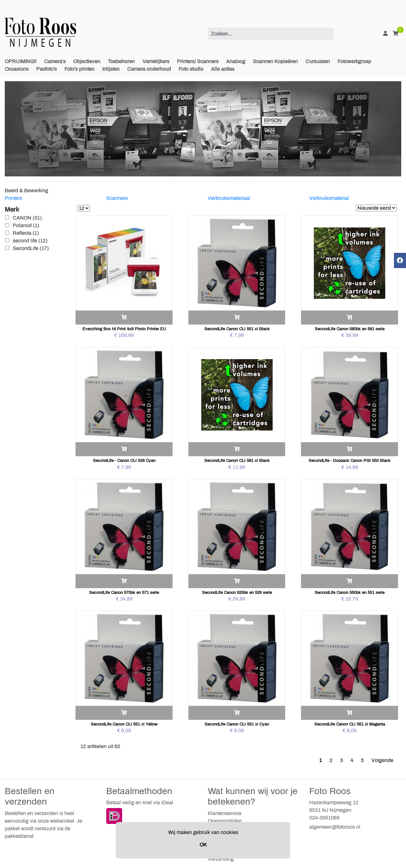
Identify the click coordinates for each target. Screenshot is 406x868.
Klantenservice (225, 813)
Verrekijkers (156, 61)
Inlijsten (111, 69)
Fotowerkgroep (354, 61)
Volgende (382, 760)
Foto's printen (79, 69)
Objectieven (87, 61)
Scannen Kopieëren (275, 61)
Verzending (221, 859)
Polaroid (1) (26, 225)
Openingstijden (225, 821)
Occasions (17, 69)
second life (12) (30, 241)
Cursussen (318, 61)
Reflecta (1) (26, 233)
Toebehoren (121, 61)
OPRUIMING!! (21, 61)
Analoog (236, 61)
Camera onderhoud (149, 69)
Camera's (55, 61)
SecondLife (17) (31, 248)
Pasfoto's (46, 69)
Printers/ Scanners (198, 61)
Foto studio (191, 69)
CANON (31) (27, 218)
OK (203, 845)
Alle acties (223, 69)
